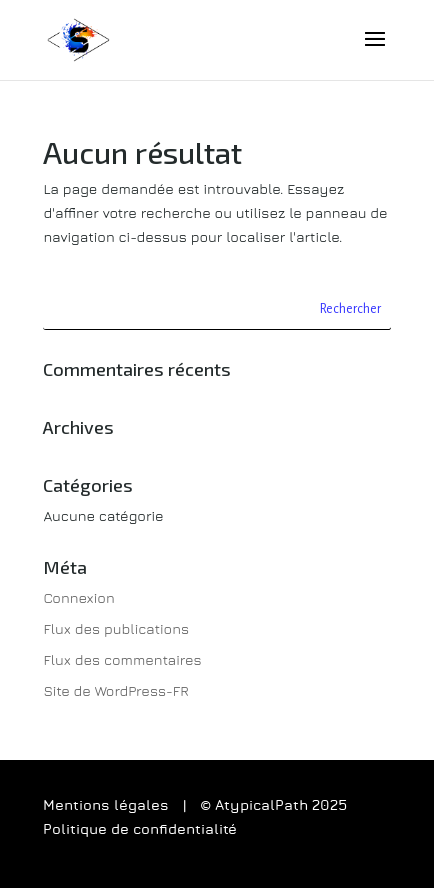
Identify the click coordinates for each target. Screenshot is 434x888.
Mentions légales (106, 806)
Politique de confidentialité (140, 830)
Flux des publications (116, 628)
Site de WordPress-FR (115, 690)
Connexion (78, 597)
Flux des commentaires (122, 659)
